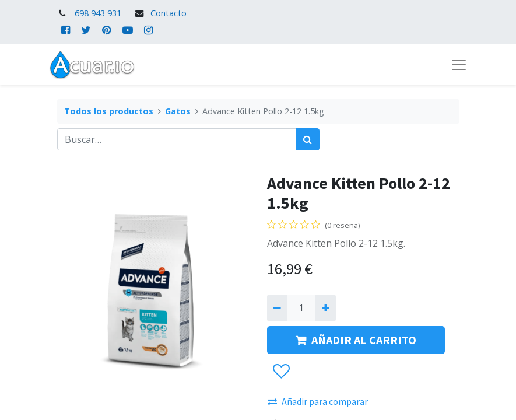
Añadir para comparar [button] (318, 401)
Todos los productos (109, 111)
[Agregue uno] (326, 308)
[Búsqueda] (308, 139)
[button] (281, 372)
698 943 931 (98, 13)
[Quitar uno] (277, 308)
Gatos (178, 111)
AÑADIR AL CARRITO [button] (356, 340)
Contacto (169, 13)
